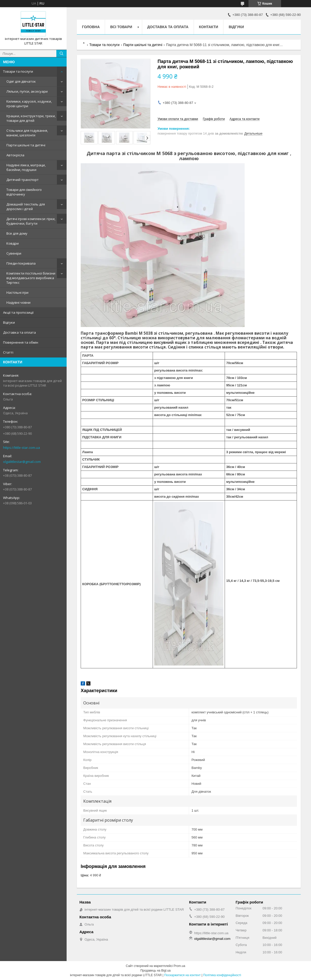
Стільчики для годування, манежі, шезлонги (27, 133)
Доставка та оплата (19, 332)
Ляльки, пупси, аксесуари (27, 91)
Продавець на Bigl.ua (155, 971)
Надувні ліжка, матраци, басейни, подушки (26, 167)
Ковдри (13, 243)
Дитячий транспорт (23, 180)
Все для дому (17, 233)
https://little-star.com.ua (22, 448)
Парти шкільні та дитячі (26, 145)
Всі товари (121, 27)
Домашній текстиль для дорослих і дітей (26, 206)
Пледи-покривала (21, 263)
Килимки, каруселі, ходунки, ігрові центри (29, 104)
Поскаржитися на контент (182, 975)
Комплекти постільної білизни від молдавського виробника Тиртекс (31, 278)
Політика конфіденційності (222, 975)
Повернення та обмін (21, 342)
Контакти (209, 27)
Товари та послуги (18, 71)
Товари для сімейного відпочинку (24, 192)
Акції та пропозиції (18, 312)
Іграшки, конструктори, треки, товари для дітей (31, 118)
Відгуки (9, 322)
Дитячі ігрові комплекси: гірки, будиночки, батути (31, 221)
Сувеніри (14, 253)
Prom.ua (179, 966)
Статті (8, 352)
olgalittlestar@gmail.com (22, 462)
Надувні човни (18, 302)
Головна (91, 27)
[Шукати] (61, 53)
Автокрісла (15, 155)
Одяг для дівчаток (21, 81)
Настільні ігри (17, 292)
